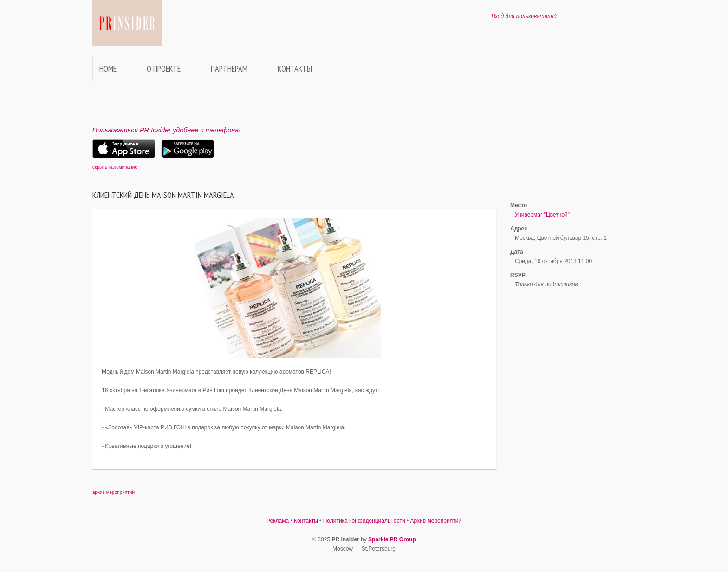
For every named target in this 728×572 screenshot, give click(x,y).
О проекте (164, 69)
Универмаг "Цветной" (542, 215)
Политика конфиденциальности (364, 521)
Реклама (278, 521)
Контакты (295, 69)
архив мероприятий (114, 492)
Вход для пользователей (524, 16)
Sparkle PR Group (392, 539)
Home (108, 69)
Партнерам (229, 69)
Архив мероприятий (436, 521)
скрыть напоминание (115, 167)
